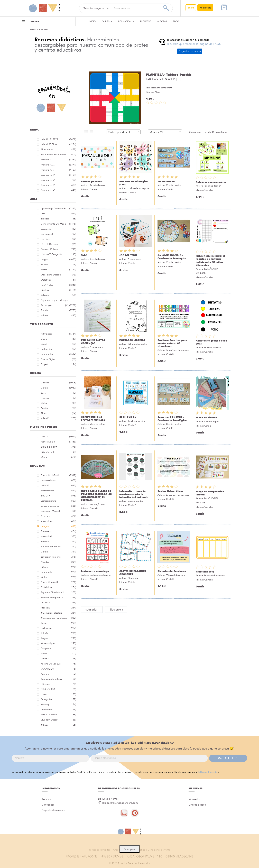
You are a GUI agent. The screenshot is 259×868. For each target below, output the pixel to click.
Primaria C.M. (58, 165)
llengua (58, 526)
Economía (58, 229)
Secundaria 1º (58, 175)
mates (58, 577)
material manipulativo (58, 597)
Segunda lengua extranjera (58, 301)
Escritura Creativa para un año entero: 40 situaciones (173, 343)
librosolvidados (136, 501)
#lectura (58, 516)
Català (58, 388)
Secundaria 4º (58, 190)
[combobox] (123, 132)
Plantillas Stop (205, 572)
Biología (58, 219)
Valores (58, 315)
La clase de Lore (212, 347)
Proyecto (58, 364)
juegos (58, 638)
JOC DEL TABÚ (128, 255)
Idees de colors (97, 424)
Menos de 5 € (58, 442)
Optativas (58, 280)
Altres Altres (58, 149)
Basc (58, 393)
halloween (58, 628)
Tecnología (55, 305)
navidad (58, 562)
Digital (58, 339)
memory (58, 704)
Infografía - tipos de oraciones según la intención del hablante (134, 494)
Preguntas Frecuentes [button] (190, 51)
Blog (176, 21)
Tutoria (58, 310)
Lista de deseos (197, 805)
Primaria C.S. (58, 170)
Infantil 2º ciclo (58, 144)
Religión (58, 295)
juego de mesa (58, 715)
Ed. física (58, 239)
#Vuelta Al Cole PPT (58, 547)
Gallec (58, 403)
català (58, 552)
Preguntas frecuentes (53, 810)
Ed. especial (58, 234)
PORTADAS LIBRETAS (132, 340)
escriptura (58, 648)
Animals (58, 674)
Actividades (58, 334)
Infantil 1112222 (58, 139)
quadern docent (58, 720)
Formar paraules (92, 181)
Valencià (58, 418)
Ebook (58, 344)
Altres (58, 413)
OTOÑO (58, 603)
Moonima (133, 578)
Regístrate (205, 8)
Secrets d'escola (98, 185)
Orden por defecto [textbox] (120, 132)
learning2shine (97, 504)
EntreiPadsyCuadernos (178, 350)
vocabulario (58, 521)
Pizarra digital (58, 359)
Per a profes (58, 285)
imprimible (58, 572)
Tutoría (58, 633)
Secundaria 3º (58, 185)
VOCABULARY (58, 669)
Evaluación (58, 349)
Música (58, 264)
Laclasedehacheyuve (138, 188)
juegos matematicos (58, 679)
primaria (58, 541)
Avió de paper (211, 421)
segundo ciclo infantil (58, 592)
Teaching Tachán (213, 186)
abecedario (58, 709)
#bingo (58, 725)
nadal (58, 653)
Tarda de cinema (206, 418)
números (58, 684)
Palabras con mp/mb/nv (211, 182)
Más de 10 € (58, 452)
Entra (191, 8)
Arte (58, 214)
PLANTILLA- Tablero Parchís (169, 75)
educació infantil (58, 582)
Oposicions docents (58, 275)
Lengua (58, 259)
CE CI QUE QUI (128, 417)
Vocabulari (58, 536)
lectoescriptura (58, 480)
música (58, 567)
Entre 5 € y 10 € (58, 447)
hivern (58, 694)
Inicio (92, 21)
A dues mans (135, 259)
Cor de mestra (173, 185)
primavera (58, 531)
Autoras (162, 21)
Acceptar (129, 849)
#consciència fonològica (58, 618)
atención (58, 608)
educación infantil (58, 475)
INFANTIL (58, 485)
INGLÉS (58, 659)
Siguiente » (116, 610)
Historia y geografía (58, 254)
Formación (126, 21)
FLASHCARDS (58, 689)
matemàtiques (58, 643)
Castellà (58, 383)
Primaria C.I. (58, 160)
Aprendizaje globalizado (58, 208)
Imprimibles (58, 354)
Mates (58, 270)
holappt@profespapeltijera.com (120, 803)
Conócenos (48, 805)
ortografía (58, 699)
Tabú (84, 255)
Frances (58, 398)
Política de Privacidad (208, 772)
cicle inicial (58, 587)
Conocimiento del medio (58, 224)
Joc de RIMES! (166, 181)
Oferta (58, 457)
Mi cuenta (194, 799)
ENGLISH (58, 496)
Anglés (58, 408)
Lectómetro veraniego (95, 571)
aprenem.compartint (161, 88)
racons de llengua (58, 664)
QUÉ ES (107, 21)
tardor (58, 623)
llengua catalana (58, 506)
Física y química (58, 244)
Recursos (146, 21)
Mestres (58, 290)
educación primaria (58, 557)
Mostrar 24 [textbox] (156, 132)
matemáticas (58, 491)
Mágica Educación (175, 575)
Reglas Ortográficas (170, 491)
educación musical (58, 511)
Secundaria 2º (58, 180)
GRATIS (58, 437)
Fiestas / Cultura (58, 249)
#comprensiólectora (58, 613)
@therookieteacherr (138, 344)
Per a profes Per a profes (58, 154)
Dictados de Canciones (172, 571)
